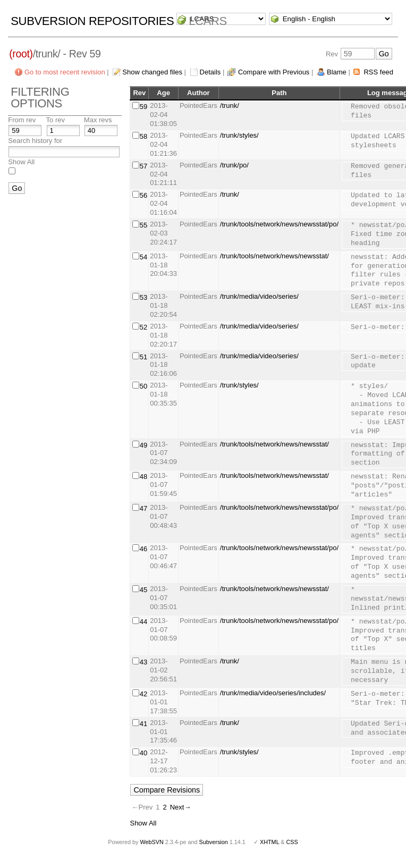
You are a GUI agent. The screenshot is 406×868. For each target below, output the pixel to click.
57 (143, 166)
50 (143, 386)
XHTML (269, 842)
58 (143, 136)
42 (143, 694)
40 (143, 753)
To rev (56, 120)
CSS (292, 842)
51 (143, 357)
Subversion (214, 842)
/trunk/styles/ (239, 135)
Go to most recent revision (65, 72)
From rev (22, 120)
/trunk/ (230, 106)
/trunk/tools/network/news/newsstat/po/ (279, 224)
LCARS (208, 21)
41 (143, 724)
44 (143, 622)
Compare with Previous (274, 72)
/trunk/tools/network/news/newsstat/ (274, 256)
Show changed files (152, 72)
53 (143, 297)
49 (143, 445)
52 (143, 327)
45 (143, 590)
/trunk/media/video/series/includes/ (273, 693)
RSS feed (378, 72)
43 (143, 662)
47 (143, 508)
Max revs (98, 120)
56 (143, 195)
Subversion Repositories (92, 21)
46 (143, 549)
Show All (21, 162)
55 (143, 225)
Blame (337, 72)
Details (210, 72)
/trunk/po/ (234, 165)
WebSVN (151, 842)
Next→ (181, 807)
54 (143, 257)
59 (143, 107)
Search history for (35, 141)
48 (143, 477)
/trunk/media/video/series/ (259, 296)
